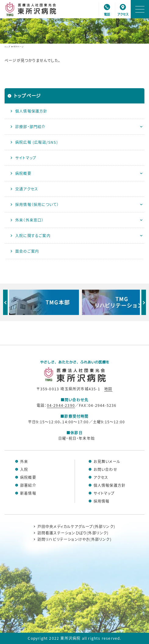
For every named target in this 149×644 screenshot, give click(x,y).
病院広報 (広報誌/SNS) (37, 142)
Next (144, 302)
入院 (24, 469)
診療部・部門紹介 (30, 127)
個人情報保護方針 (31, 111)
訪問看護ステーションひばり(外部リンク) (73, 533)
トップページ (27, 95)
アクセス (101, 477)
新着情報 (28, 493)
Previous (5, 302)
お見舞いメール (107, 461)
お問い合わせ (105, 469)
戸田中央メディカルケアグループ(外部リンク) (76, 526)
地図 (108, 389)
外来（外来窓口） (30, 220)
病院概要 (23, 173)
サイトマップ (26, 158)
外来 (24, 461)
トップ (8, 47)
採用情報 (102, 501)
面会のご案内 (27, 251)
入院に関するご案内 (33, 235)
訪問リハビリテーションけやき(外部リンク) (74, 539)
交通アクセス (27, 189)
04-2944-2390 (61, 405)
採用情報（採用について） (37, 204)
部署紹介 (28, 485)
